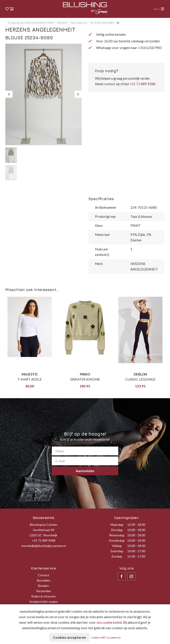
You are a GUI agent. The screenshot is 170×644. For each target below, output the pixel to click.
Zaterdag (117, 551)
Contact (44, 575)
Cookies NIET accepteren (106, 637)
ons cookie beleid (109, 622)
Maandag (117, 525)
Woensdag (117, 535)
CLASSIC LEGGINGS (140, 379)
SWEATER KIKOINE (85, 379)
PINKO (85, 374)
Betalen (43, 586)
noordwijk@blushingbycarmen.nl (43, 546)
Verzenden (44, 591)
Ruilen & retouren (43, 596)
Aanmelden (85, 471)
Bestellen (44, 580)
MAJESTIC (30, 374)
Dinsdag (117, 530)
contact (110, 84)
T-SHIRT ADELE (30, 379)
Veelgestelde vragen (44, 602)
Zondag (117, 556)
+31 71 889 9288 (142, 84)
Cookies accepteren (69, 637)
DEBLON (140, 374)
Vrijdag (117, 546)
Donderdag (117, 540)
